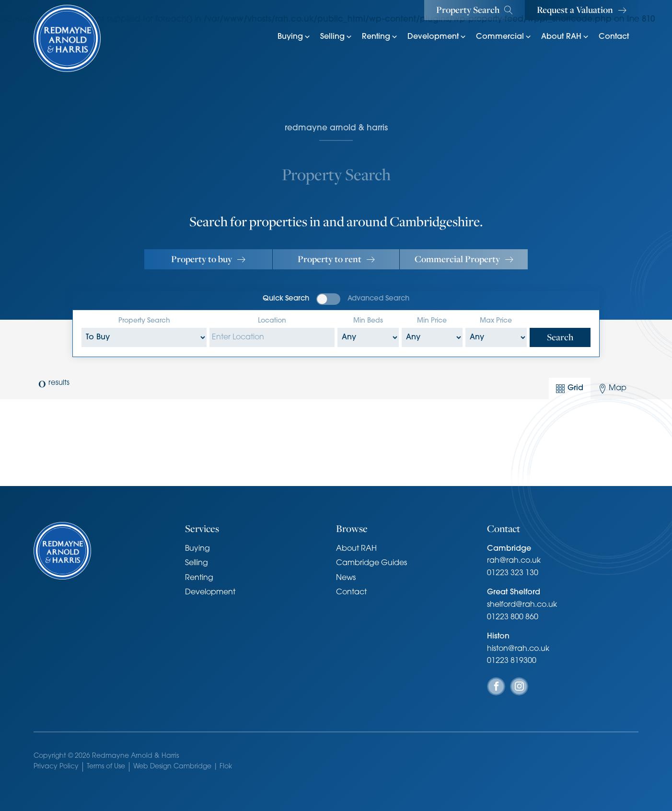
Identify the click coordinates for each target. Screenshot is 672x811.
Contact (614, 37)
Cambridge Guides (371, 563)
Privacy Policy (56, 767)
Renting (380, 37)
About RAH (565, 37)
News (346, 578)
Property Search (144, 321)
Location (272, 321)
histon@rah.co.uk (518, 649)
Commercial (504, 37)
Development (437, 37)
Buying (294, 37)
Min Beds (368, 321)
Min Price (432, 321)
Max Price (496, 321)
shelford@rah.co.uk (522, 605)
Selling (336, 37)
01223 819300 (512, 661)
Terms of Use (106, 767)
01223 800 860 (513, 617)
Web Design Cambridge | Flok (183, 767)
